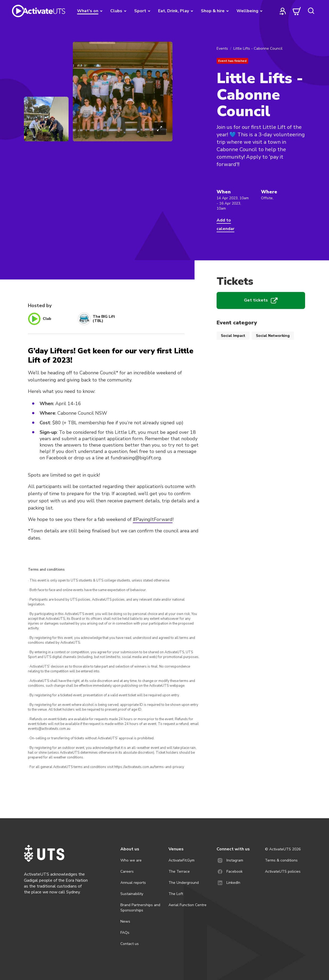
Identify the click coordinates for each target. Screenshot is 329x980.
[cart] (297, 11)
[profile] (283, 11)
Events (222, 48)
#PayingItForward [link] (153, 519)
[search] (311, 11)
